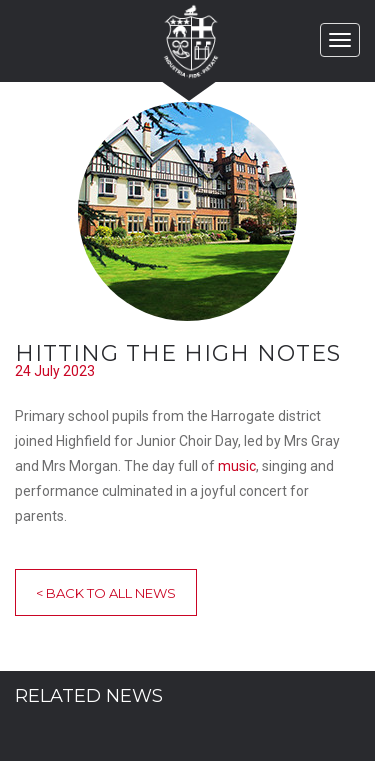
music (237, 466)
